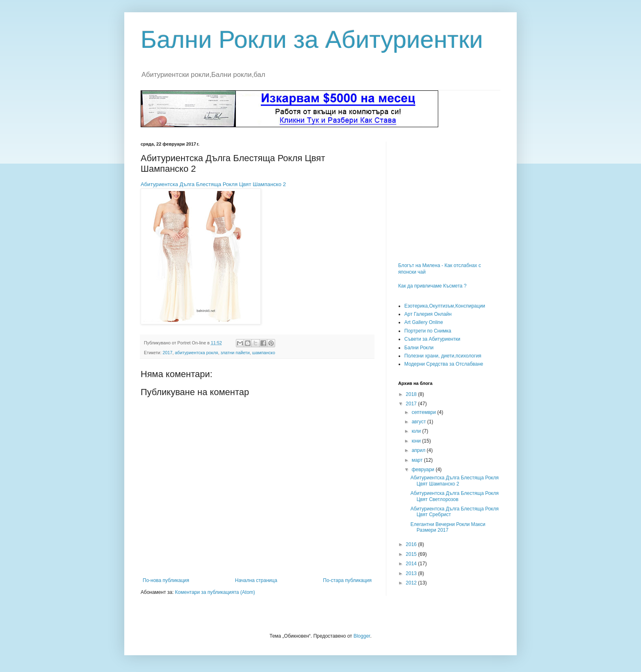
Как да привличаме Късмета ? (432, 286)
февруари (424, 470)
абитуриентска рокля (197, 353)
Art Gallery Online (424, 322)
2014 (412, 564)
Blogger (362, 636)
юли (417, 431)
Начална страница (256, 580)
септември (425, 412)
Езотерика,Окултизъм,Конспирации (445, 306)
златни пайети (235, 353)
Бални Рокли (419, 348)
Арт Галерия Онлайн (428, 314)
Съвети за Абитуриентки (432, 339)
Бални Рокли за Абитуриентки (312, 39)
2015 (412, 554)
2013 (412, 573)
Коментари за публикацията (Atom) (215, 592)
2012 (412, 583)
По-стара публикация (347, 580)
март (418, 460)
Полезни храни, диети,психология (443, 356)
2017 (168, 353)
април (419, 450)
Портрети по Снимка (428, 331)
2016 (412, 544)
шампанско (264, 353)
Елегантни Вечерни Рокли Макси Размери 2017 (448, 527)
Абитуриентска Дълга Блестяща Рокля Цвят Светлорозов (455, 496)
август (419, 422)
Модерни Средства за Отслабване (444, 364)
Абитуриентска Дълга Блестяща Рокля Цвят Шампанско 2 (213, 184)
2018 (412, 394)
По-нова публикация (166, 580)
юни (417, 441)
